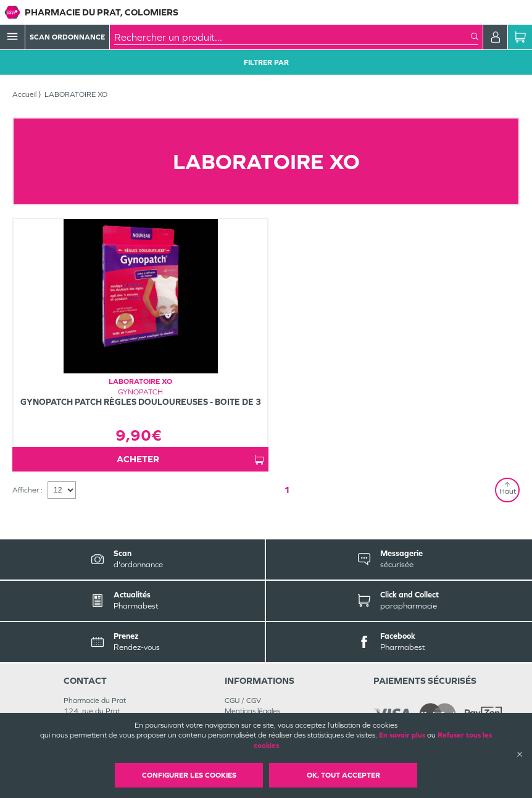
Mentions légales (252, 711)
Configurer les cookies (189, 775)
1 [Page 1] (287, 490)
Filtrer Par (266, 62)
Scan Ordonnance (67, 37)
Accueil (24, 94)
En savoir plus (402, 735)
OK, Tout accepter (343, 775)
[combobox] (293, 37)
